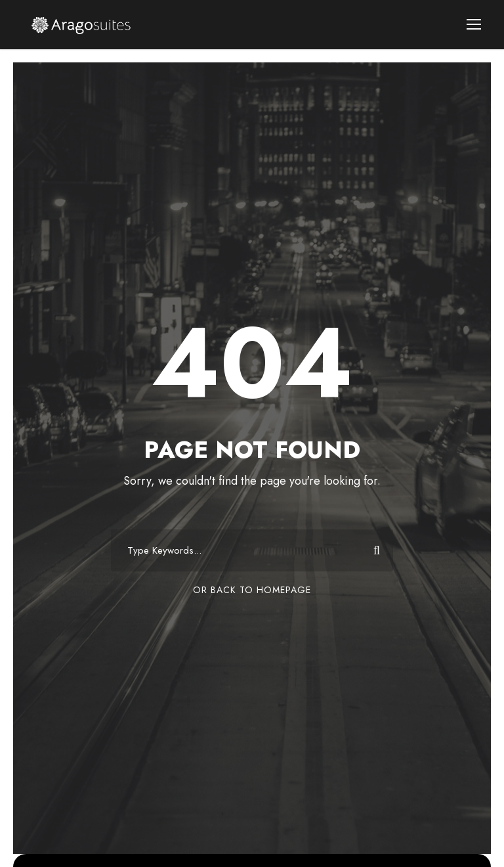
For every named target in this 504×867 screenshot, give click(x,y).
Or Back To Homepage (252, 590)
